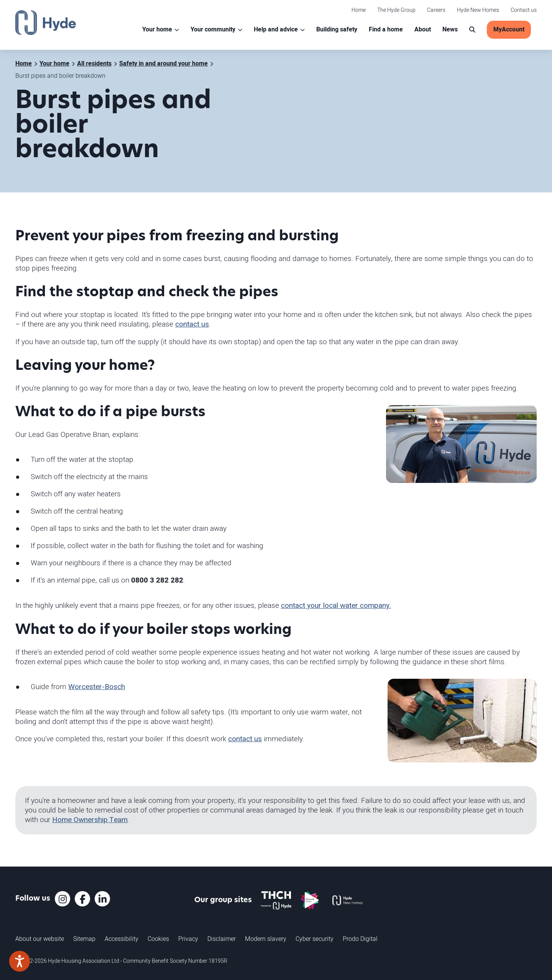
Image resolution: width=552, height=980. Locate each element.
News (450, 30)
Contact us (524, 10)
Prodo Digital (360, 939)
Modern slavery (266, 939)
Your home (157, 30)
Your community (213, 30)
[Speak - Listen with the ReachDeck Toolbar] (20, 961)
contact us (192, 324)
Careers (436, 10)
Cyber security (315, 939)
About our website (40, 939)
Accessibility (122, 939)
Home (359, 10)
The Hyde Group (396, 10)
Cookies (158, 939)
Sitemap (84, 939)
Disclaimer (222, 939)
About (423, 30)
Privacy (188, 939)
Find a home (386, 30)
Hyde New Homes (478, 10)
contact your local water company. (336, 606)
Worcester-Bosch (97, 687)
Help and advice (276, 30)
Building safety (337, 30)
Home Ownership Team (90, 820)
